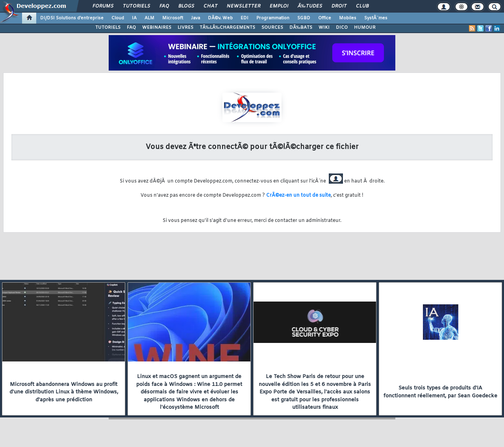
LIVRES (185, 28)
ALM (149, 18)
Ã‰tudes (310, 6)
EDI (245, 18)
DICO (342, 28)
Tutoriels (136, 6)
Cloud (118, 18)
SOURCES (272, 28)
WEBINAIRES (157, 28)
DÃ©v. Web (220, 18)
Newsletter (244, 6)
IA (134, 18)
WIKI (324, 28)
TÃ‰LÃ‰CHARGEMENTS (227, 28)
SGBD (304, 18)
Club (362, 6)
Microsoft (173, 18)
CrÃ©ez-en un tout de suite (298, 196)
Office (325, 18)
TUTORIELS (108, 28)
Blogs (186, 6)
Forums (103, 6)
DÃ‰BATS (301, 28)
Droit (339, 6)
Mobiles (348, 18)
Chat (210, 6)
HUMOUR (365, 28)
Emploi (279, 6)
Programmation (273, 18)
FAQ (164, 6)
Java (195, 18)
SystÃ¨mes (376, 18)
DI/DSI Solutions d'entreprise (72, 18)
